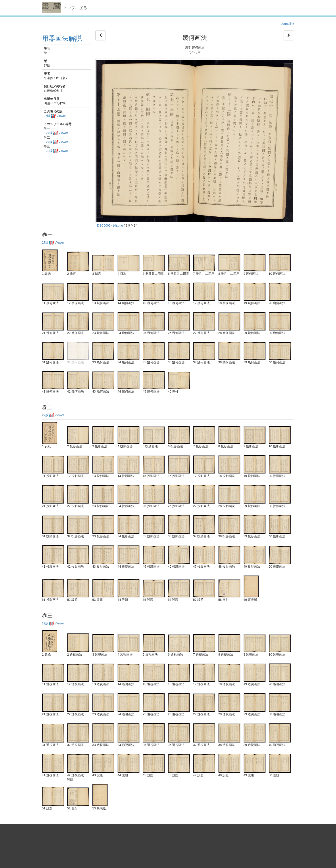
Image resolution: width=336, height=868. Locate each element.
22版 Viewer (57, 151)
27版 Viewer (55, 116)
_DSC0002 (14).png (109, 225)
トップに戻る (75, 8)
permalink (287, 24)
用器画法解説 (62, 38)
